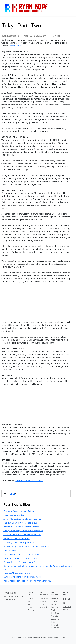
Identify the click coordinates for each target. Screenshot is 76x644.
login (12, 494)
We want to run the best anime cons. (20, 558)
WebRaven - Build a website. (17, 539)
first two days (16, 46)
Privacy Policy (46, 638)
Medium (67, 609)
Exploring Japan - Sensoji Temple (19, 542)
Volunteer (44, 598)
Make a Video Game (55, 601)
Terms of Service (60, 638)
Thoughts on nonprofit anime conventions (23, 531)
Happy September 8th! (14, 515)
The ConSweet (10, 550)
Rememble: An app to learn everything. (22, 527)
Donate (43, 601)
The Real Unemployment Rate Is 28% (21, 523)
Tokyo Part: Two (21, 25)
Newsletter (45, 607)
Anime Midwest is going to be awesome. (22, 519)
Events (31, 610)
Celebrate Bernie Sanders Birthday (19, 511)
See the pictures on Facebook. (29, 481)
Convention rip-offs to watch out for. (20, 562)
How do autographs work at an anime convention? (27, 546)
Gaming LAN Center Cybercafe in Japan (22, 554)
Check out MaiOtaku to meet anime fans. (22, 535)
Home (30, 598)
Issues (31, 607)
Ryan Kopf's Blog (10, 36)
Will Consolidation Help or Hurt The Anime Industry (27, 581)
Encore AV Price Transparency (17, 573)
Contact (43, 604)
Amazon (67, 607)
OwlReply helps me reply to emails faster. (22, 577)
